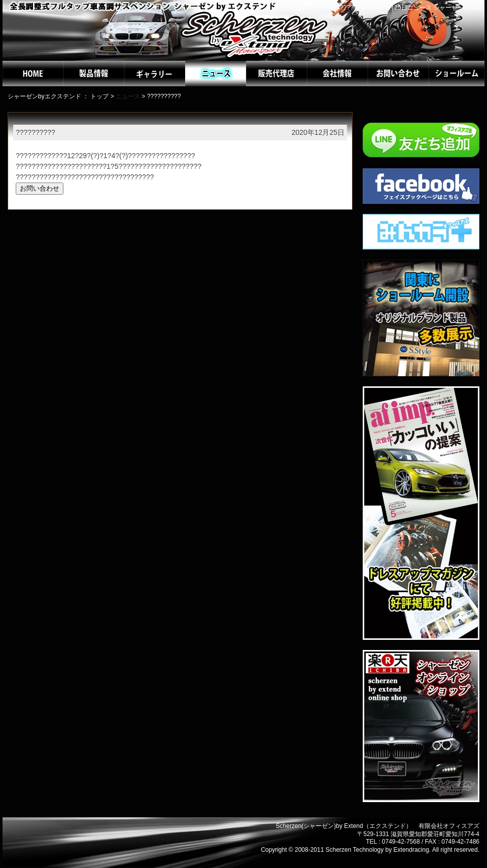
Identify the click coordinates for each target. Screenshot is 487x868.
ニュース (128, 96)
